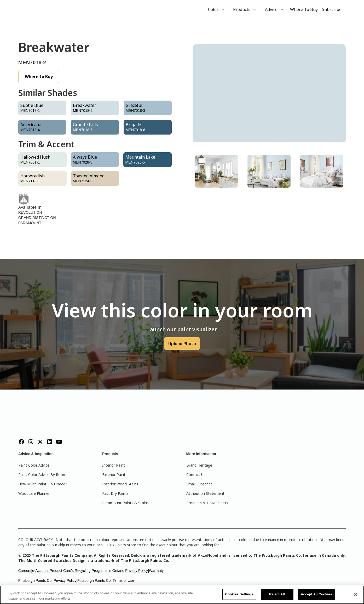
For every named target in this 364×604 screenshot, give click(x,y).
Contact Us (196, 475)
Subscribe (332, 9)
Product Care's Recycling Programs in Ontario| (88, 571)
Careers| (25, 571)
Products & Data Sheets (207, 503)
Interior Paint (114, 465)
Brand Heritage (199, 465)
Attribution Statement (205, 493)
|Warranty (156, 571)
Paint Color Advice (34, 465)
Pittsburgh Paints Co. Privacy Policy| (48, 580)
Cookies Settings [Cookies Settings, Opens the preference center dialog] (239, 594)
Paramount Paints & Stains (125, 503)
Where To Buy (304, 9)
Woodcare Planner (34, 493)
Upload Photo (182, 344)
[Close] (356, 594)
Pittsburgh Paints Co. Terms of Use (106, 580)
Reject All (277, 594)
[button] (216, 9)
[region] (182, 595)
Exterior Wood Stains (120, 484)
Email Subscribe (200, 484)
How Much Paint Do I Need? (43, 484)
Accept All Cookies (316, 594)
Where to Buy (39, 77)
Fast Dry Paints (115, 493)
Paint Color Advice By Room (42, 475)
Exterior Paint (114, 475)
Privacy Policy (137, 571)
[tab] (217, 171)
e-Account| (41, 571)
